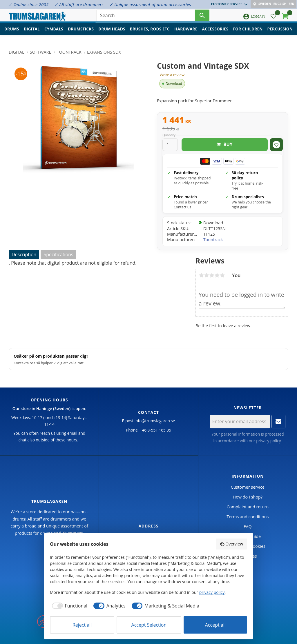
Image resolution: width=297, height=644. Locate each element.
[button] (273, 19)
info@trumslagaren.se (155, 421)
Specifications (58, 254)
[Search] (202, 17)
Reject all (82, 625)
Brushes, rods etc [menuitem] (150, 33)
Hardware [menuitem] (186, 33)
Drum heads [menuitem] (112, 33)
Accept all (215, 625)
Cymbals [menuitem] (54, 33)
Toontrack (213, 240)
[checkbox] (69, 606)
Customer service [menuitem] (227, 4)
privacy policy (268, 441)
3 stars (212, 275)
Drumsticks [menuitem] (81, 33)
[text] (223, 121)
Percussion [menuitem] (280, 33)
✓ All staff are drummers (79, 4)
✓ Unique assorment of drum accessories (150, 4)
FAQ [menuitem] (248, 526)
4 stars (217, 275)
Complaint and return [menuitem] (248, 507)
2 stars (207, 275)
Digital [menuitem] (32, 33)
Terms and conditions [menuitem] (248, 517)
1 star (201, 275)
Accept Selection (149, 625)
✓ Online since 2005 (29, 4)
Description (24, 254)
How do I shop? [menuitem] (248, 497)
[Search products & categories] (146, 17)
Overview (231, 544)
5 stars (222, 275)
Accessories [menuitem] (215, 33)
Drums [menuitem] (12, 33)
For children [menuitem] (248, 33)
